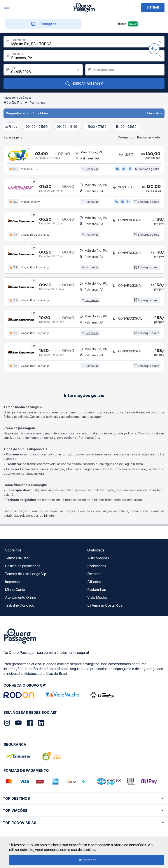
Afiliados (94, 582)
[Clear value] (78, 70)
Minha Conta (15, 590)
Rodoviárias (97, 566)
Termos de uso (17, 558)
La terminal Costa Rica (105, 605)
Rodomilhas (97, 590)
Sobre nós (13, 550)
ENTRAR (153, 7)
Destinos (94, 574)
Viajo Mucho (97, 597)
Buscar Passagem (84, 84)
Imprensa (12, 582)
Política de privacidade (23, 566)
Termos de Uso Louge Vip (26, 574)
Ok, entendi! (87, 860)
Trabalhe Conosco (20, 605)
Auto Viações (98, 558)
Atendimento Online (21, 597)
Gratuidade (96, 550)
